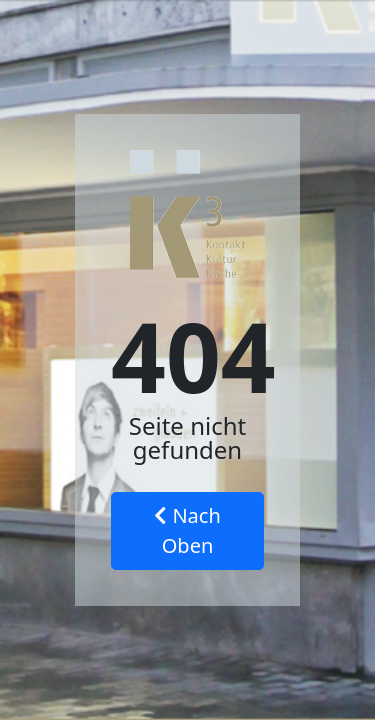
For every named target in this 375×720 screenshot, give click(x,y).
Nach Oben (187, 530)
